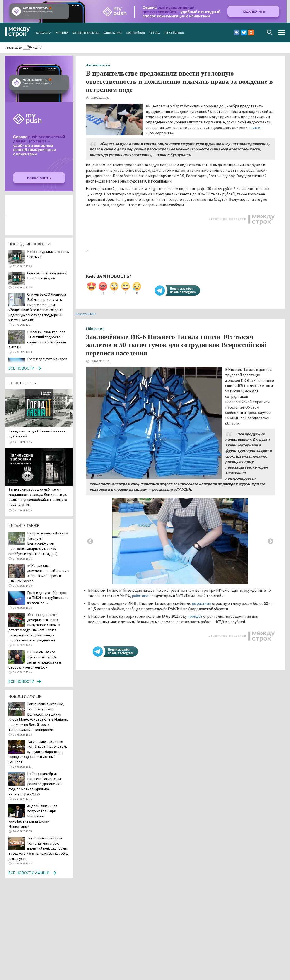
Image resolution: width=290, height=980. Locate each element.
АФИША (62, 32)
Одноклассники (251, 32)
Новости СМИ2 (86, 314)
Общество (95, 329)
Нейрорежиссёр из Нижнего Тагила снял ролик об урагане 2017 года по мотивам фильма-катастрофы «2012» (36, 784)
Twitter (244, 32)
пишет (256, 128)
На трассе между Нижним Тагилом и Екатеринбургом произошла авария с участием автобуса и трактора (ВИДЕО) (38, 543)
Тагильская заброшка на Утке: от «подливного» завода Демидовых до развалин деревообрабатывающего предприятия (38, 497)
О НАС (155, 32)
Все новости (21, 368)
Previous (90, 541)
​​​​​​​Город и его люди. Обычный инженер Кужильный (38, 434)
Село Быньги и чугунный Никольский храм (47, 276)
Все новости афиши (29, 873)
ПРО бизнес (174, 32)
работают (140, 596)
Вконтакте (237, 32)
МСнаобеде (135, 32)
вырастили (202, 603)
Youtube (258, 32)
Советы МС (113, 32)
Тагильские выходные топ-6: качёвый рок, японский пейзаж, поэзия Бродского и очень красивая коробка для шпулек (38, 848)
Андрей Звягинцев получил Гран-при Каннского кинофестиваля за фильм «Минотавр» (33, 816)
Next (271, 541)
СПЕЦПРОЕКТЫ (86, 32)
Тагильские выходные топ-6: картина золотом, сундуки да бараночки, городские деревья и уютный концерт (38, 752)
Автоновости (98, 65)
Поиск (270, 32)
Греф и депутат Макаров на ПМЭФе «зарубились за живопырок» (48, 598)
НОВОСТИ (43, 32)
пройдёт (195, 616)
